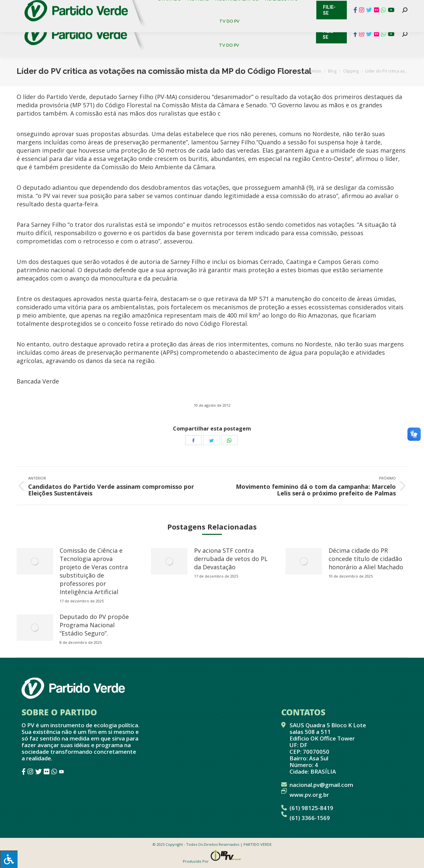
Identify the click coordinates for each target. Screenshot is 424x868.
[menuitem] (172, 23)
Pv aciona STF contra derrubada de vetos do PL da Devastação (231, 559)
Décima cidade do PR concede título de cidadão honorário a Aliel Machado (366, 559)
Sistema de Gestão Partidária (105, 7)
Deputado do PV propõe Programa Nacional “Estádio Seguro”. (94, 625)
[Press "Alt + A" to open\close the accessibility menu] (9, 859)
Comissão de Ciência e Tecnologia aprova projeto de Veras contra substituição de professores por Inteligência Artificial (94, 571)
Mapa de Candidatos (179, 7)
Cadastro (45, 7)
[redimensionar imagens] (35, 561)
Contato (11, 7)
